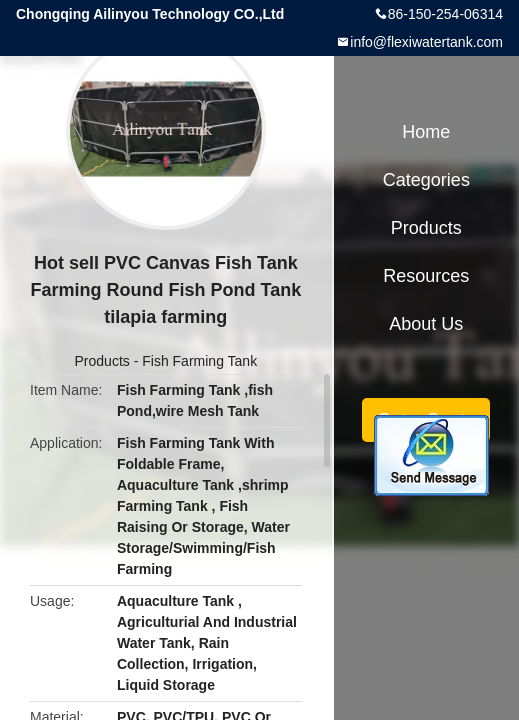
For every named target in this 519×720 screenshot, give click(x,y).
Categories (426, 180)
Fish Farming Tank (199, 361)
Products (102, 361)
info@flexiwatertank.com (426, 42)
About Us (426, 324)
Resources (426, 276)
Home (426, 132)
